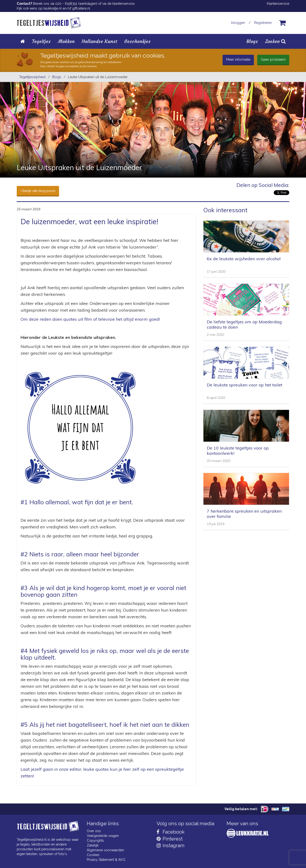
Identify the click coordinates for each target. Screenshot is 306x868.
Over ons (94, 831)
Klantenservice (278, 4)
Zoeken (275, 41)
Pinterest (170, 839)
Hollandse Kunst (99, 41)
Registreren (263, 23)
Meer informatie (238, 60)
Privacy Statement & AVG (106, 860)
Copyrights (95, 841)
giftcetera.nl (81, 8)
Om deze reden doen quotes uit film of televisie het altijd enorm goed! (90, 319)
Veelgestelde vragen (103, 836)
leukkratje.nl (53, 8)
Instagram (170, 846)
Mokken (66, 41)
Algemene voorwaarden (105, 850)
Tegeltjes (41, 41)
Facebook (171, 832)
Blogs (252, 41)
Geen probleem (273, 60)
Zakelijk (93, 845)
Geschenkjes (137, 41)
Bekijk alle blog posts (38, 191)
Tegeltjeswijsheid (32, 77)
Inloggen (238, 23)
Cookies (93, 855)
